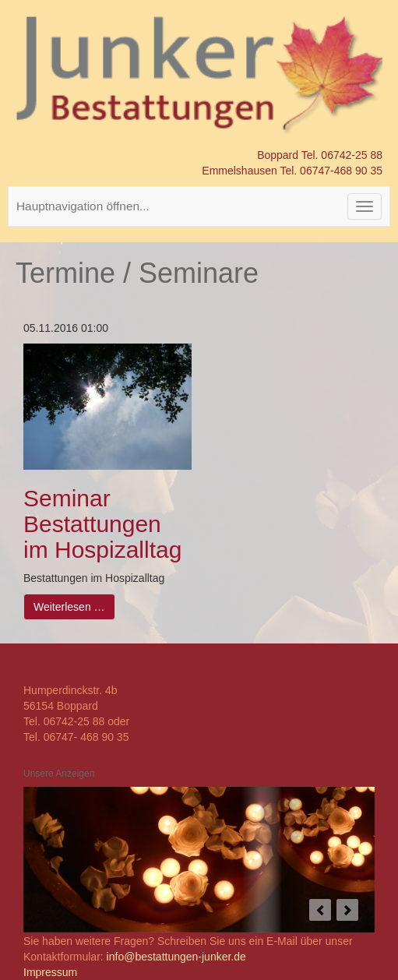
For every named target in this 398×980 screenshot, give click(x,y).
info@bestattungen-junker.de (176, 957)
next (347, 910)
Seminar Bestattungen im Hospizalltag (102, 524)
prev (320, 910)
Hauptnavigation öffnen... (83, 206)
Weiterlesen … (69, 607)
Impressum (50, 972)
